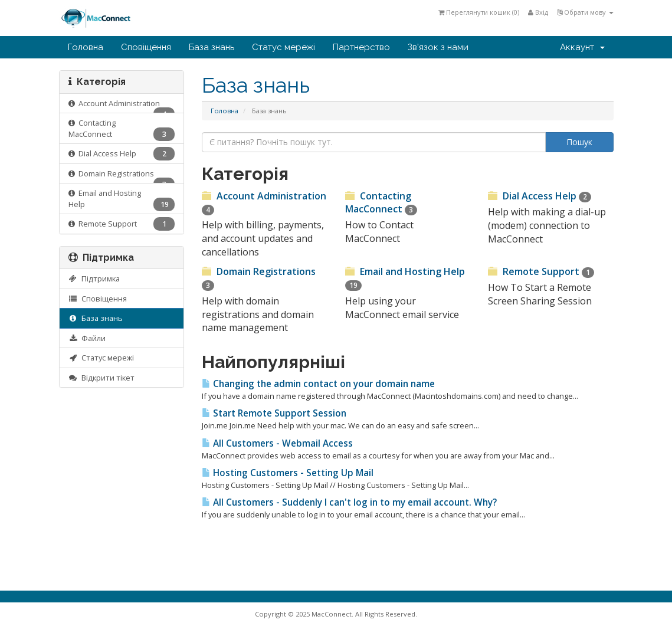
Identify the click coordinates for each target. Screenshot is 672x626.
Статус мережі (283, 47)
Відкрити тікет (102, 378)
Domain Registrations (122, 176)
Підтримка (94, 278)
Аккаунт (582, 47)
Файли (87, 338)
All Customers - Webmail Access (277, 443)
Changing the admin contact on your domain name (318, 384)
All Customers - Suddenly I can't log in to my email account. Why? (349, 502)
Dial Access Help (122, 154)
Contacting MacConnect (122, 129)
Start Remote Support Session (274, 413)
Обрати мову (585, 12)
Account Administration (122, 106)
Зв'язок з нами (438, 47)
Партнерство (361, 47)
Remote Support (122, 224)
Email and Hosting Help (122, 199)
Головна (86, 47)
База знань (212, 47)
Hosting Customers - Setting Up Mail (288, 473)
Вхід (538, 12)
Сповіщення (146, 47)
